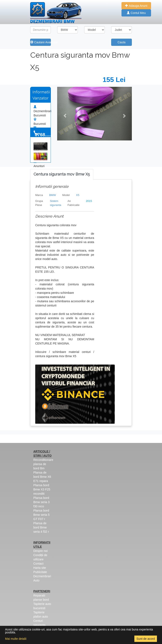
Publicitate (40, 572)
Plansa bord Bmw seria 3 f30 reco (41, 502)
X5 (78, 195)
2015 (89, 201)
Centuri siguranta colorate (39, 625)
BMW (53, 195)
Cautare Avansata (41, 42)
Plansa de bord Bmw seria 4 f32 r (41, 527)
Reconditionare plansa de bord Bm (43, 464)
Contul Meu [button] (136, 13)
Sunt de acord (146, 639)
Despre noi (40, 551)
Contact (38, 564)
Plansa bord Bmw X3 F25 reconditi (42, 489)
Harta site (40, 568)
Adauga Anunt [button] (136, 6)
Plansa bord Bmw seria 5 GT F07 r (41, 515)
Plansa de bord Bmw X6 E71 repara (42, 477)
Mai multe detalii (16, 639)
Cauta (121, 42)
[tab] (62, 174)
